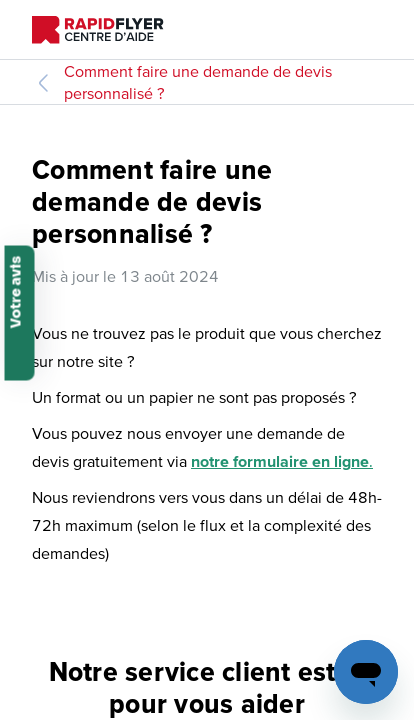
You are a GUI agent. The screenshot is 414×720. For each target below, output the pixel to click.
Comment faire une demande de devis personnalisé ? (198, 82)
